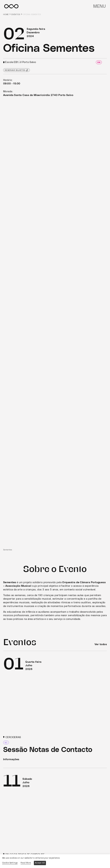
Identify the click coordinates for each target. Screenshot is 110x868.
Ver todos (101, 644)
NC (6, 743)
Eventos (16, 14)
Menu (100, 6)
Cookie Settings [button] (10, 863)
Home (6, 14)
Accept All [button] (40, 863)
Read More (26, 863)
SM (99, 62)
